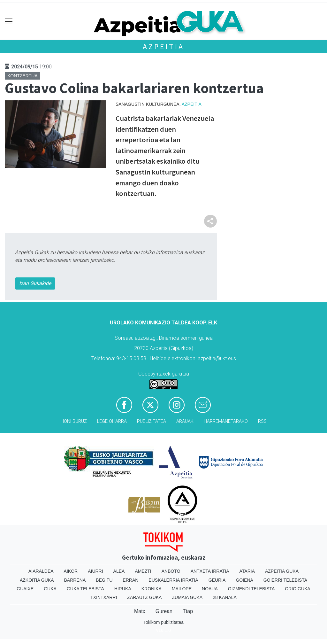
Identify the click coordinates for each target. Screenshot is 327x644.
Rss (262, 421)
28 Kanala (225, 597)
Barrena (75, 580)
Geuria (217, 580)
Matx (140, 611)
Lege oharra (112, 421)
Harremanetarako (226, 421)
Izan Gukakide (35, 283)
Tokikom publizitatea (163, 622)
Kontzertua (23, 76)
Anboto (171, 571)
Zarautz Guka (144, 597)
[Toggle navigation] (9, 22)
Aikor (71, 571)
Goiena (244, 580)
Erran (130, 580)
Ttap (188, 611)
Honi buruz (74, 421)
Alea (119, 571)
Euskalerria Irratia (173, 580)
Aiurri (95, 571)
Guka (50, 589)
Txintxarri (104, 597)
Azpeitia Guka (282, 571)
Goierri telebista (285, 580)
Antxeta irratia (210, 571)
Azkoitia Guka (37, 580)
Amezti (143, 571)
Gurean (164, 611)
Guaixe (25, 589)
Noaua (210, 589)
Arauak (185, 421)
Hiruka (123, 589)
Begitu (104, 580)
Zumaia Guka (187, 597)
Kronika (152, 589)
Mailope (182, 589)
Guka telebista (85, 589)
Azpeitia (163, 47)
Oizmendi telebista (251, 589)
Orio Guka (297, 589)
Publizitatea (152, 421)
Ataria (247, 571)
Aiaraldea (41, 571)
